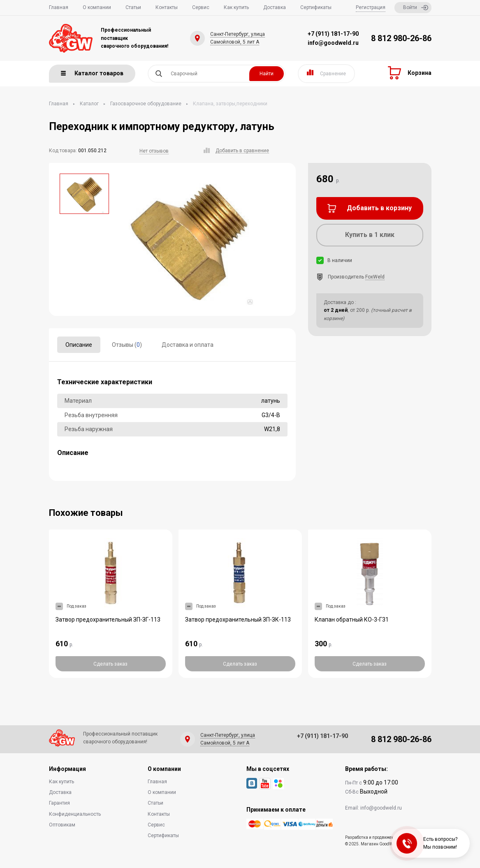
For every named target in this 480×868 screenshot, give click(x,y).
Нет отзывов (154, 151)
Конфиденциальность (75, 814)
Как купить (236, 7)
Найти (267, 74)
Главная (59, 7)
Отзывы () (127, 345)
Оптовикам (62, 825)
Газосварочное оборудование (146, 104)
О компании (97, 7)
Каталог (89, 104)
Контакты (167, 7)
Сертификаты (316, 7)
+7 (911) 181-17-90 (333, 34)
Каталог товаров (92, 73)
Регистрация (371, 7)
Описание (79, 345)
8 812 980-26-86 (401, 38)
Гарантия (59, 803)
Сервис (201, 7)
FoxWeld (375, 277)
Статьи (133, 7)
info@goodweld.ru (333, 43)
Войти (416, 8)
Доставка (275, 7)
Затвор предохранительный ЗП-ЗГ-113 (108, 620)
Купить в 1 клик (370, 235)
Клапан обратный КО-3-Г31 (352, 620)
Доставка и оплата (188, 345)
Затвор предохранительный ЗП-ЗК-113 (238, 620)
